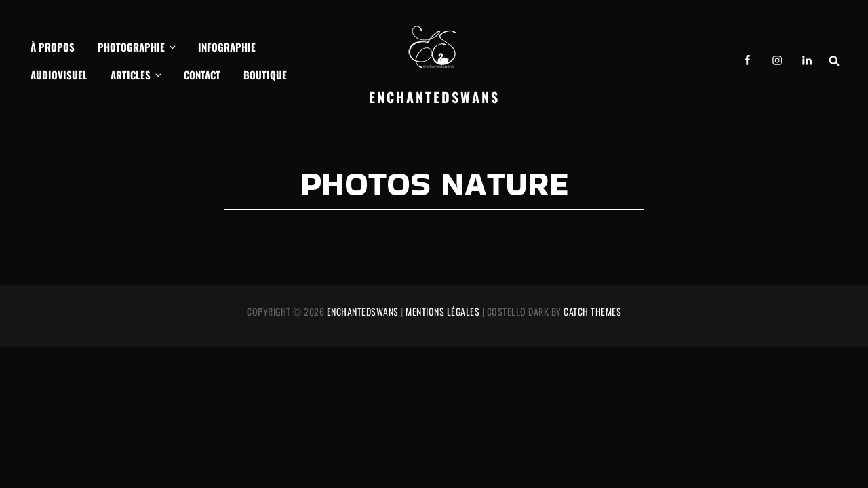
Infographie (227, 47)
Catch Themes (592, 311)
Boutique (265, 75)
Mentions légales (442, 311)
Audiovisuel (59, 75)
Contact (202, 75)
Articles (137, 75)
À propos (53, 47)
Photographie (138, 47)
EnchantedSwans (434, 97)
